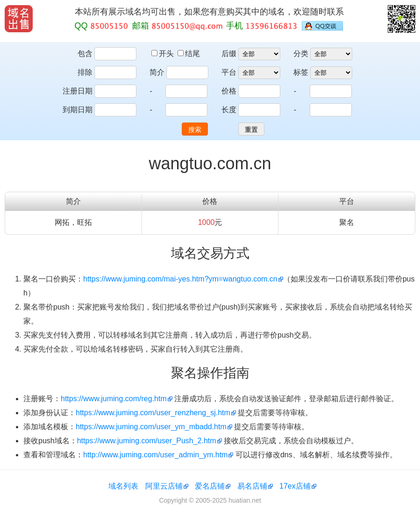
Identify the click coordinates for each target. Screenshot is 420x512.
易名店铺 (252, 486)
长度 (229, 110)
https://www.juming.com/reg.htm (114, 399)
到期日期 (78, 110)
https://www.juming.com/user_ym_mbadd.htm (151, 427)
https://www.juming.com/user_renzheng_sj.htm (153, 413)
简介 (157, 72)
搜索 (195, 130)
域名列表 (123, 486)
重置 (251, 130)
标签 (301, 72)
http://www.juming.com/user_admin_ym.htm (155, 455)
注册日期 (78, 91)
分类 (301, 54)
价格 (229, 91)
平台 (229, 72)
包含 (85, 54)
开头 (164, 54)
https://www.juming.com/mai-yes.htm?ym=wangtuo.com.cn (180, 279)
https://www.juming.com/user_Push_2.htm (147, 441)
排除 (85, 72)
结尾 (189, 54)
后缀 (229, 54)
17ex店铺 (295, 486)
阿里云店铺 (164, 486)
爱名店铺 (210, 486)
